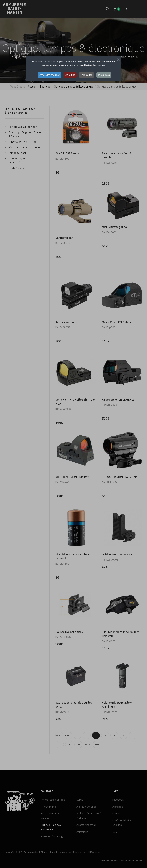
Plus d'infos (104, 75)
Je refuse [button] (70, 75)
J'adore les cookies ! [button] (50, 75)
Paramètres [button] (87, 75)
